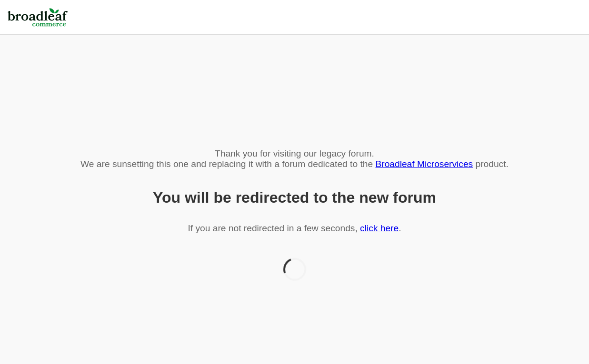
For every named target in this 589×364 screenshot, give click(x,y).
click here (379, 228)
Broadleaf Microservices (424, 164)
